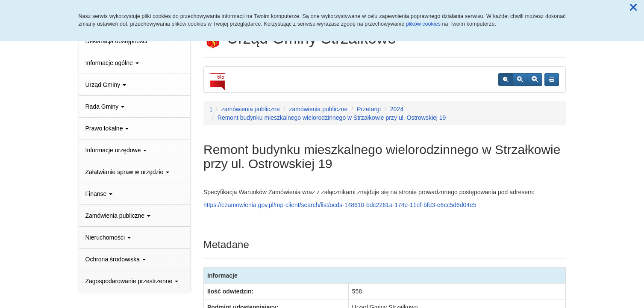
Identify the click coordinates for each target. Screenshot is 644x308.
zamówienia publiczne (251, 109)
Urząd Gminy (106, 85)
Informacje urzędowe (116, 150)
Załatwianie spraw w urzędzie (128, 172)
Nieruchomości (108, 237)
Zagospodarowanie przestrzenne (132, 281)
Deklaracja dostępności (116, 41)
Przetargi (369, 109)
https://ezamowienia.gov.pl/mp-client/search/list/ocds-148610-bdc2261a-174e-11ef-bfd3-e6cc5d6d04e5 (340, 205)
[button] (633, 8)
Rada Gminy (105, 107)
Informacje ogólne (112, 63)
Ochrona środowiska (116, 259)
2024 (397, 109)
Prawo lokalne (107, 128)
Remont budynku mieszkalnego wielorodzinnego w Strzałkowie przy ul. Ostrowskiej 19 (332, 118)
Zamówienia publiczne (118, 216)
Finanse (99, 194)
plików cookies (423, 24)
